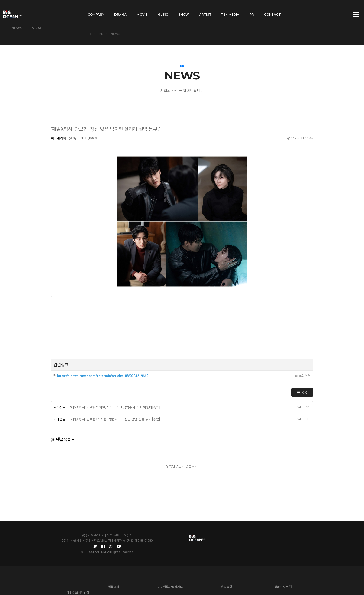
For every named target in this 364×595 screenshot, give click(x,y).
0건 (73, 136)
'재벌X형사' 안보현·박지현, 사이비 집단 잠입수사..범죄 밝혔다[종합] (115, 405)
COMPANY (96, 8)
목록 (302, 390)
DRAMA (120, 8)
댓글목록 (61, 437)
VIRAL (37, 28)
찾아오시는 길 (226, 574)
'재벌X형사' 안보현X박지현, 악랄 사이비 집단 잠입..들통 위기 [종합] (115, 417)
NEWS (17, 28)
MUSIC (163, 8)
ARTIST (205, 8)
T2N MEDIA (230, 8)
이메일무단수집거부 (138, 574)
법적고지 (94, 574)
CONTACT (273, 8)
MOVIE (142, 8)
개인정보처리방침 (270, 574)
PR (252, 8)
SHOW (184, 8)
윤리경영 (182, 574)
